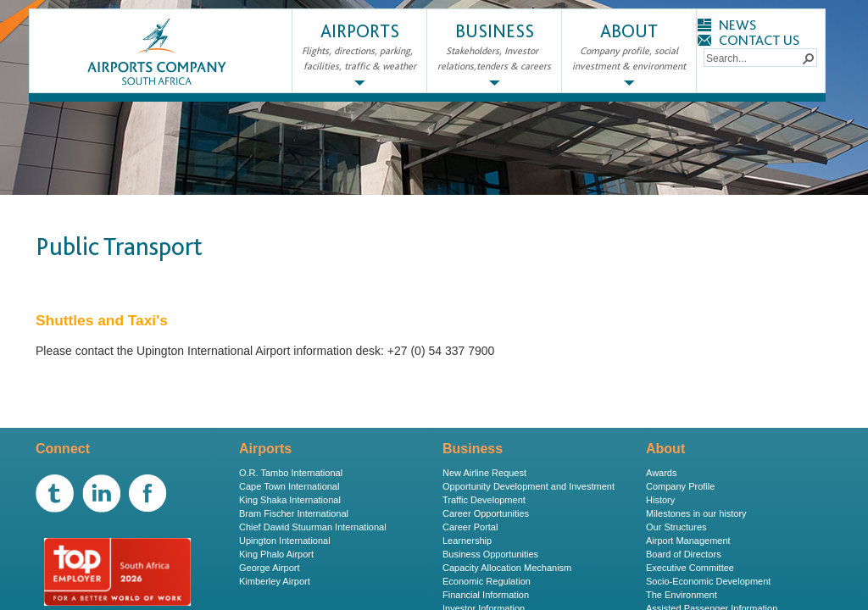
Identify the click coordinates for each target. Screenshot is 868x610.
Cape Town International (289, 486)
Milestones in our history (696, 513)
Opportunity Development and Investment (529, 486)
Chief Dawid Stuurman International (313, 527)
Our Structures (676, 527)
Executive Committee (690, 568)
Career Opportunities (486, 513)
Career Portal (470, 527)
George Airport (270, 568)
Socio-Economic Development (708, 581)
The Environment (682, 595)
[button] (808, 58)
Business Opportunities (490, 554)
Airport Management (688, 541)
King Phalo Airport (276, 554)
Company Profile (680, 486)
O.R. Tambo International (291, 473)
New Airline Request (484, 473)
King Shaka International (290, 500)
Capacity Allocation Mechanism (507, 568)
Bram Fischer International (294, 513)
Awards (661, 473)
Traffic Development (484, 500)
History (660, 500)
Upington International (285, 541)
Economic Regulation (487, 581)
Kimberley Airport (275, 581)
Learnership (467, 541)
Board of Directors (684, 554)
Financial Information (486, 595)
